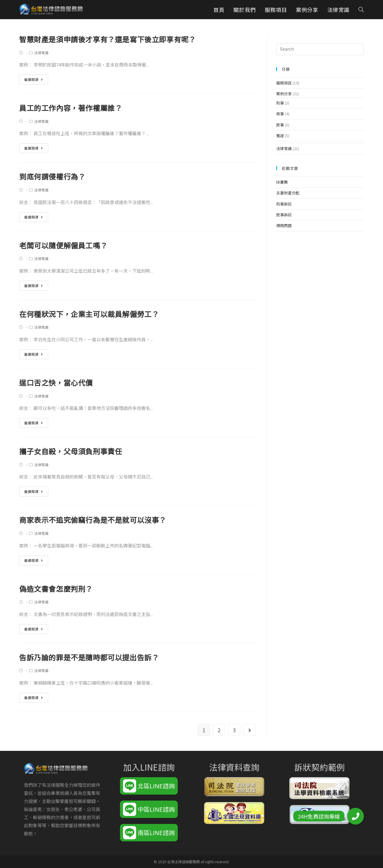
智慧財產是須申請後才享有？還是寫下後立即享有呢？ (107, 39)
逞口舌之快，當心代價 (56, 382)
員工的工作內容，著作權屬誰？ (71, 108)
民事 (280, 125)
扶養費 (282, 182)
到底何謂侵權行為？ (52, 176)
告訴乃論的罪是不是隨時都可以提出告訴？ (89, 657)
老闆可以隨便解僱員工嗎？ (63, 245)
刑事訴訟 (284, 204)
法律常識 (41, 53)
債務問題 (284, 225)
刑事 (280, 103)
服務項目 (284, 83)
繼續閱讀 (34, 79)
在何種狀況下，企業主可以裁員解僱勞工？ (89, 314)
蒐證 (280, 136)
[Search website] (361, 10)
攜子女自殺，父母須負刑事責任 (71, 451)
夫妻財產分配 (288, 193)
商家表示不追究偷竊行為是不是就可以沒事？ (93, 520)
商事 (280, 114)
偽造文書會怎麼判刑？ (56, 589)
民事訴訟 (284, 215)
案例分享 (284, 94)
